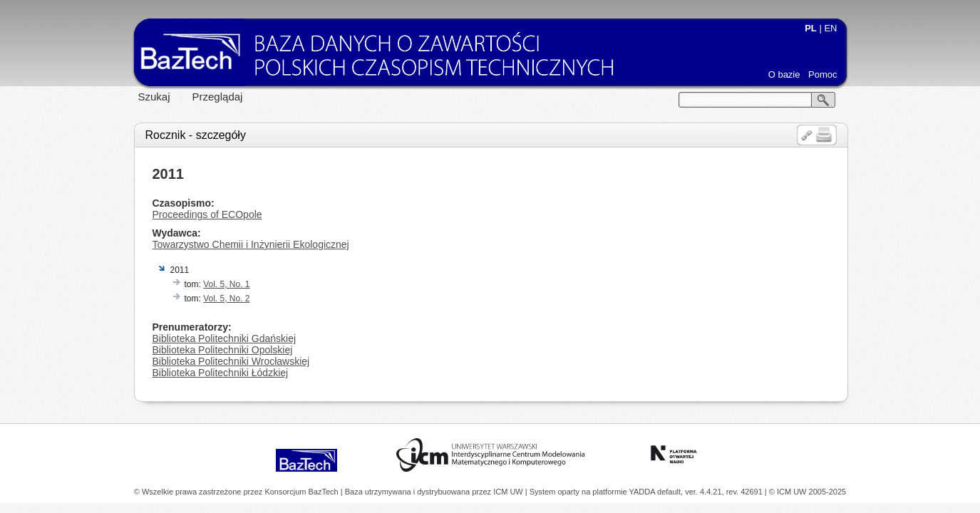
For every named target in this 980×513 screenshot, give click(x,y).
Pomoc (822, 74)
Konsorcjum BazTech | (304, 492)
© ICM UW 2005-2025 (808, 492)
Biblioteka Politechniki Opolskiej (223, 350)
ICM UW (509, 492)
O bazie (784, 74)
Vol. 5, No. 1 (226, 284)
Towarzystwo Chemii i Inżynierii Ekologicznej (251, 244)
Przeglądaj (218, 97)
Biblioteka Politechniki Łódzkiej (221, 373)
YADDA (644, 492)
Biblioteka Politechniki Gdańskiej (225, 338)
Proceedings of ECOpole (207, 214)
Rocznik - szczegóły (196, 135)
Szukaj (154, 97)
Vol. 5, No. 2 (226, 299)
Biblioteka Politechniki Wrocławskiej (231, 361)
